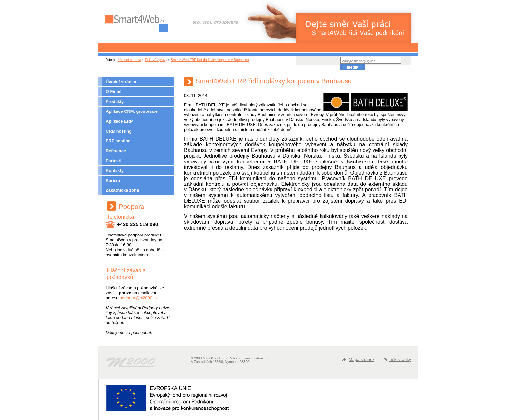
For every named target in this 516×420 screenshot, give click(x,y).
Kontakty (115, 171)
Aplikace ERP (119, 121)
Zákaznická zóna (122, 190)
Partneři (114, 161)
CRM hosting (119, 131)
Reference (116, 151)
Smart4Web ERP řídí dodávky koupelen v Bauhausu (210, 60)
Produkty (115, 101)
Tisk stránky (400, 360)
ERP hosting (118, 141)
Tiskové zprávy (156, 60)
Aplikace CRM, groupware (132, 111)
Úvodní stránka (130, 60)
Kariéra (113, 180)
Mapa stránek (362, 360)
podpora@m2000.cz (139, 298)
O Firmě (114, 92)
